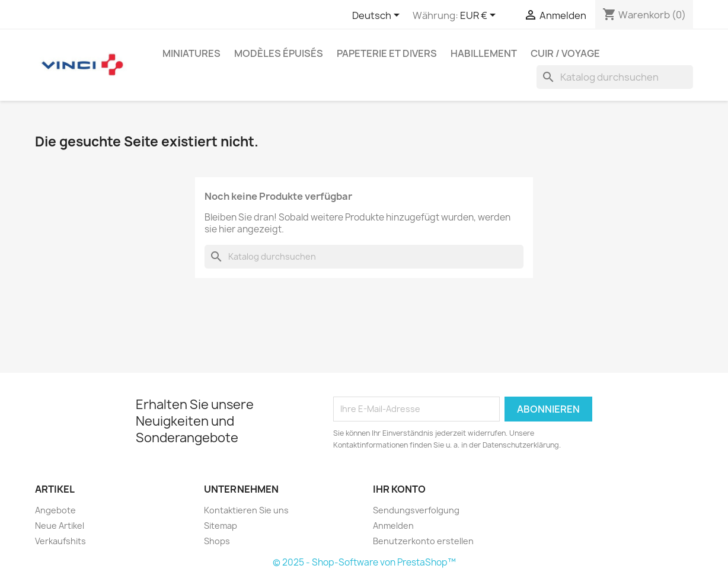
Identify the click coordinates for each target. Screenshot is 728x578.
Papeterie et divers (387, 53)
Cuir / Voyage (565, 53)
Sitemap (221, 526)
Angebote (55, 510)
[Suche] (615, 77)
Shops (217, 541)
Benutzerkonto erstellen (423, 541)
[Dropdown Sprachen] (378, 16)
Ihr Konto (399, 489)
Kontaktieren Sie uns (246, 510)
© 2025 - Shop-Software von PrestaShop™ (364, 562)
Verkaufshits (60, 541)
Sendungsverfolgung (416, 510)
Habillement (484, 53)
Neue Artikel (60, 526)
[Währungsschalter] (480, 16)
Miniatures (191, 53)
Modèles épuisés (279, 53)
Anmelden (393, 526)
